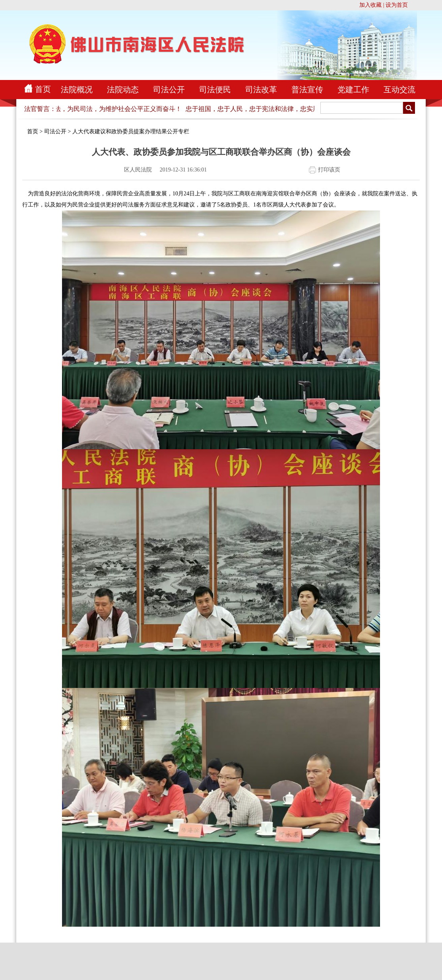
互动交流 (399, 90)
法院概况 (77, 90)
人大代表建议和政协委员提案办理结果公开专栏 (131, 132)
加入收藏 (370, 5)
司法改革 (261, 90)
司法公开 (169, 90)
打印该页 (329, 170)
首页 (43, 89)
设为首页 (397, 5)
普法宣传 (307, 90)
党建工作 (353, 90)
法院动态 (123, 90)
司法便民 (215, 90)
